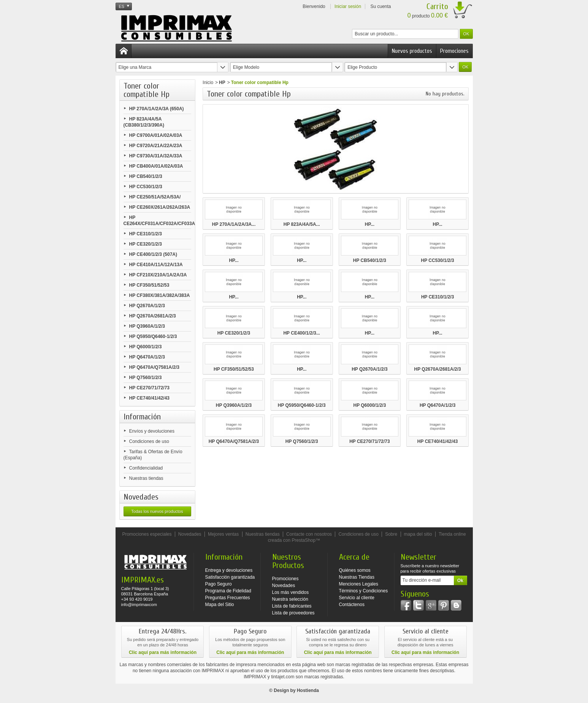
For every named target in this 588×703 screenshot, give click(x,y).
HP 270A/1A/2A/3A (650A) (157, 109)
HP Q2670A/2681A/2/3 (153, 316)
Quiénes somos (355, 570)
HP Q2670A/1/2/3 (147, 306)
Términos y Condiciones (364, 591)
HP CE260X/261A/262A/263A (160, 207)
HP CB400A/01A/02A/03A (156, 166)
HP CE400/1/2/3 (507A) (153, 254)
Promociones (454, 51)
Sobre (391, 534)
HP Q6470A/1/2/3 (147, 357)
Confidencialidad (146, 468)
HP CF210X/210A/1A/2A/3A (158, 275)
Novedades (141, 497)
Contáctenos (352, 605)
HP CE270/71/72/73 (150, 388)
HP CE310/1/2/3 (146, 234)
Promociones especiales (147, 534)
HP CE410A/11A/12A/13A (156, 265)
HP (222, 83)
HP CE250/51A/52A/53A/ (155, 197)
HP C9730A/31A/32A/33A (156, 156)
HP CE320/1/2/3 (146, 244)
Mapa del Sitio (220, 605)
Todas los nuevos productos (157, 511)
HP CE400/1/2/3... (302, 333)
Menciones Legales (359, 584)
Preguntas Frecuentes (228, 598)
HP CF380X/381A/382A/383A (160, 295)
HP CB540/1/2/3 (146, 176)
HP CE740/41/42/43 (150, 398)
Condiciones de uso (149, 441)
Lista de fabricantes (292, 606)
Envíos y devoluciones (152, 431)
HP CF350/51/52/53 (149, 285)
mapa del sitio (418, 534)
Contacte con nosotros (309, 534)
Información (142, 417)
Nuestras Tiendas (357, 577)
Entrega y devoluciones (229, 570)
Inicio (208, 83)
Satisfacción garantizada (230, 577)
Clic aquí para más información (163, 652)
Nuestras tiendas (146, 478)
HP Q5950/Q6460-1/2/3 (153, 336)
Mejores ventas (223, 534)
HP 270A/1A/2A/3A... (234, 224)
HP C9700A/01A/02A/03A (156, 135)
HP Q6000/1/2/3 (146, 347)
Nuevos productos (412, 51)
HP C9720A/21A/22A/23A (156, 146)
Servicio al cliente (357, 598)
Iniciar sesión (348, 6)
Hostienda (308, 690)
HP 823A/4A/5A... (302, 224)
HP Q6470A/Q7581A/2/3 (155, 367)
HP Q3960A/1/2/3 (147, 326)
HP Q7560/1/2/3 (146, 378)
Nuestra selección (290, 599)
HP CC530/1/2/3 (146, 187)
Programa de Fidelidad (228, 591)
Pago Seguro (219, 584)
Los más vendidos (291, 592)
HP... (370, 224)
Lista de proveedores (293, 613)
